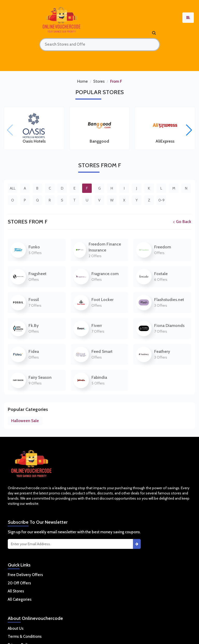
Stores (99, 81)
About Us (16, 628)
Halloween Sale (25, 421)
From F (116, 81)
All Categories (20, 599)
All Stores (16, 591)
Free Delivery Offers (25, 575)
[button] (189, 130)
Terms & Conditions (25, 636)
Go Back (182, 222)
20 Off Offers (19, 583)
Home (83, 81)
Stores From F (28, 222)
